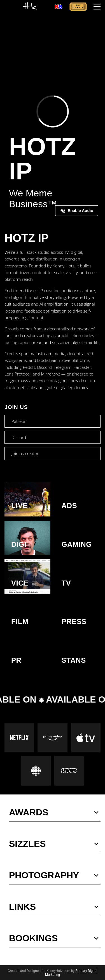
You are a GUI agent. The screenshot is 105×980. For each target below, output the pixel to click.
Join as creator (25, 454)
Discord (19, 437)
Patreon (19, 421)
